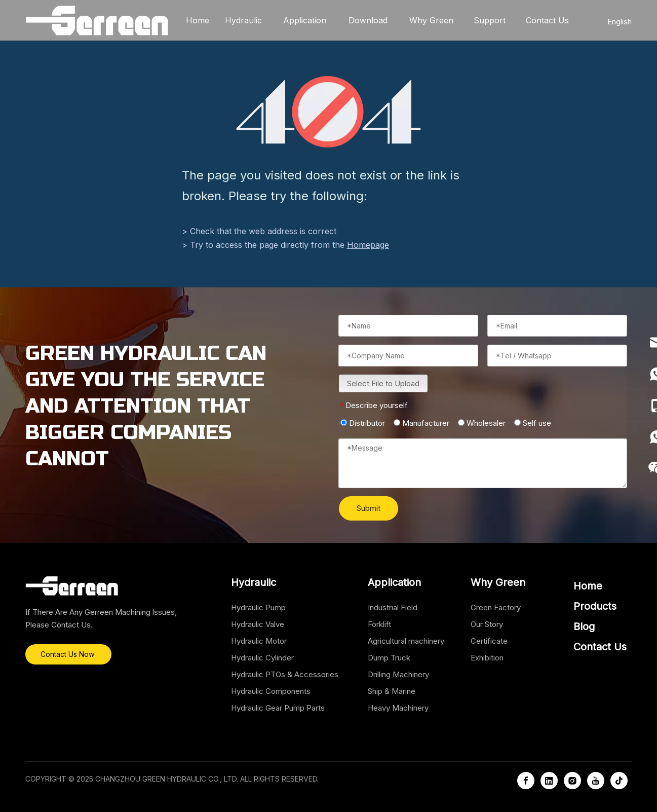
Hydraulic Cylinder (262, 658)
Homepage (368, 245)
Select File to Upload (383, 383)
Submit (369, 508)
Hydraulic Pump (258, 607)
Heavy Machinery (398, 708)
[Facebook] (526, 781)
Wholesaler (482, 423)
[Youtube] (596, 781)
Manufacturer (421, 423)
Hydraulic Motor (259, 641)
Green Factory (496, 607)
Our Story (487, 624)
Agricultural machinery (406, 641)
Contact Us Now (68, 654)
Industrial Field (393, 607)
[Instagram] (572, 781)
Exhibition (487, 658)
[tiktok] (619, 781)
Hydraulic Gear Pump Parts (278, 708)
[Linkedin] (549, 781)
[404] (328, 112)
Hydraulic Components (271, 691)
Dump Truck (389, 658)
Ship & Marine (392, 691)
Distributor (363, 423)
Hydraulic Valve (258, 624)
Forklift (379, 624)
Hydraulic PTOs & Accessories (285, 674)
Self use (533, 423)
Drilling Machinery (398, 674)
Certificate (489, 641)
